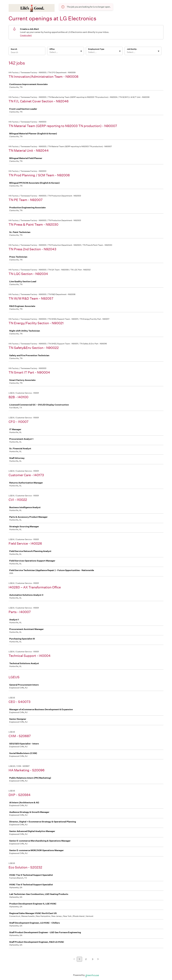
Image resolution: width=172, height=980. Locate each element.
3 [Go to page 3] (93, 959)
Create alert (26, 35)
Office (52, 49)
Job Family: (132, 49)
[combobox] (50, 52)
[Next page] (98, 959)
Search (14, 49)
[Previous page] (74, 959)
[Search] (27, 53)
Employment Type (96, 49)
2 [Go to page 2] (86, 959)
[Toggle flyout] (81, 51)
